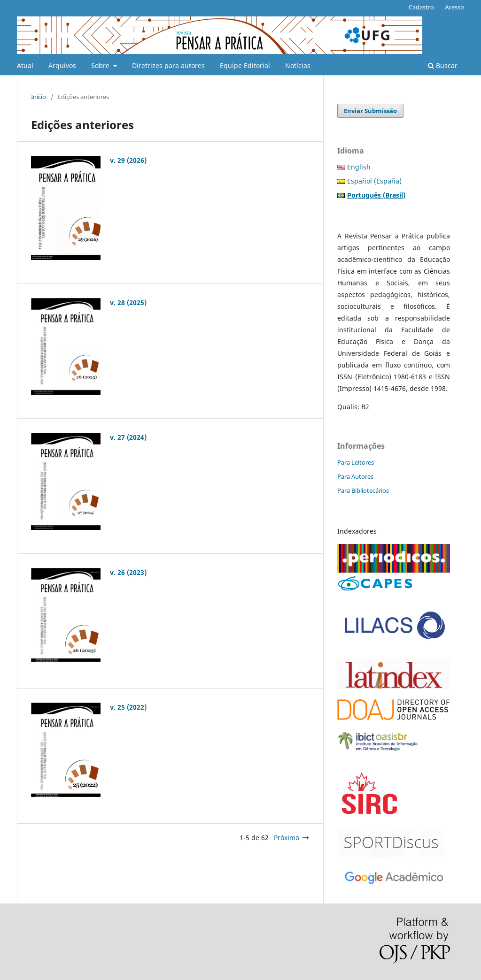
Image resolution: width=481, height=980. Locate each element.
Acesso (454, 7)
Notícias (298, 65)
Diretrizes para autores (168, 65)
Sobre (101, 65)
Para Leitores (356, 462)
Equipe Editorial (245, 65)
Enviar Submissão (370, 111)
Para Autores (355, 476)
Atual (25, 65)
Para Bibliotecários (363, 490)
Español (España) (374, 181)
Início (39, 97)
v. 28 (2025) (128, 302)
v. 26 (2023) (128, 572)
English (359, 167)
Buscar (443, 65)
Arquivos (62, 65)
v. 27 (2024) (128, 437)
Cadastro (421, 7)
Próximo (287, 838)
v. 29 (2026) (128, 160)
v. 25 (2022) (128, 707)
